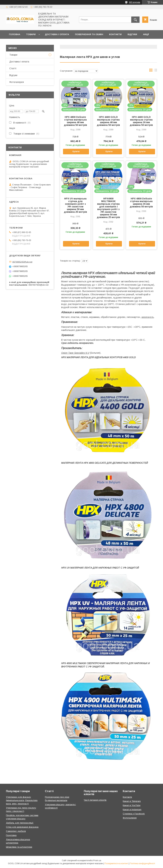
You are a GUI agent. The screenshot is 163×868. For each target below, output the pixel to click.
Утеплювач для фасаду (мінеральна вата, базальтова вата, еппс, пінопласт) (22, 800)
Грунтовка (11, 835)
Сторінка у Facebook (134, 814)
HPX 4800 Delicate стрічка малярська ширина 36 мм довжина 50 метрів (141, 203)
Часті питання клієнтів (95, 800)
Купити (76, 151)
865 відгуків (135, 2)
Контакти (115, 34)
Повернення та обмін (89, 34)
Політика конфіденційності (142, 864)
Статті (13, 68)
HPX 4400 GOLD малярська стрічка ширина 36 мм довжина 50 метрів (141, 121)
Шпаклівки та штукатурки (19, 847)
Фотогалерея (17, 82)
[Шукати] (135, 20)
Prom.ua (97, 861)
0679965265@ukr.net (22, 262)
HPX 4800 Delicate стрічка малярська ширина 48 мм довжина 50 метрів (75, 121)
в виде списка (156, 71)
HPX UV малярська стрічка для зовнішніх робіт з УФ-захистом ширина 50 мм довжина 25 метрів (75, 205)
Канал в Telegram (132, 801)
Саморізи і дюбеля (16, 831)
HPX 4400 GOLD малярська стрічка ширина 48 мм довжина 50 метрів (108, 121)
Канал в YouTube (132, 805)
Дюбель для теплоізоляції (20, 823)
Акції (146, 34)
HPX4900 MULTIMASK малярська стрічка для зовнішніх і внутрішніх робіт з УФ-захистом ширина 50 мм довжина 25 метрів (108, 208)
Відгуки (132, 34)
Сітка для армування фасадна (22, 827)
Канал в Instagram (132, 809)
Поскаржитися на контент (116, 864)
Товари (31, 34)
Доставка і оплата (57, 34)
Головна (15, 34)
